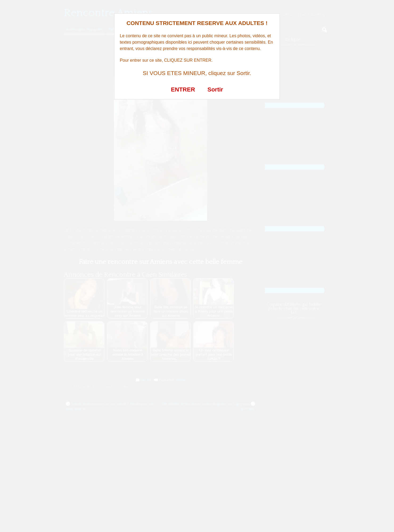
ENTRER (183, 90)
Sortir (215, 90)
